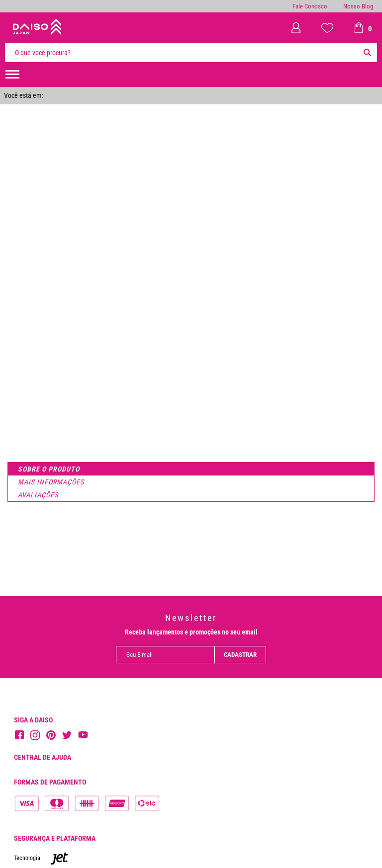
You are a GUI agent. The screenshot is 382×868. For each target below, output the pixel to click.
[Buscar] (367, 53)
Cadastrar (240, 655)
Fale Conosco (310, 6)
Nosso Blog (358, 6)
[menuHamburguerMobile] (12, 75)
